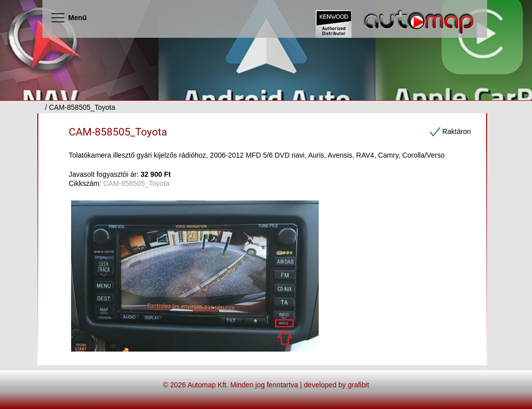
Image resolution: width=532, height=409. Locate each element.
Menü (68, 18)
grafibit (359, 385)
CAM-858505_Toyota (118, 132)
